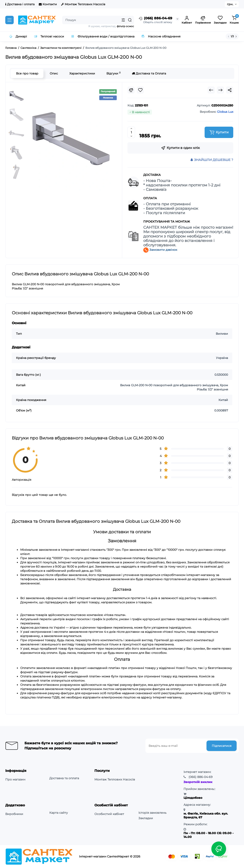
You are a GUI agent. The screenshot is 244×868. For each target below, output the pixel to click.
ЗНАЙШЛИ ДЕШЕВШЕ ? (212, 160)
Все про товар (27, 73)
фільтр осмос (125, 26)
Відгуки (113, 73)
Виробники (14, 814)
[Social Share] (230, 90)
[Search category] (123, 20)
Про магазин (15, 779)
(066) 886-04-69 (155, 19)
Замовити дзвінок (160, 250)
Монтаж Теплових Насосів (83, 4)
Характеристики (82, 73)
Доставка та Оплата (149, 73)
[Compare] (131, 90)
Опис (54, 73)
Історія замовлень (152, 813)
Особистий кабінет (109, 814)
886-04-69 (201, 777)
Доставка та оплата (64, 778)
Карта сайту (59, 813)
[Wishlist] (140, 90)
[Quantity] (131, 132)
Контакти (48, 4)
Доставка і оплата (20, 4)
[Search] (130, 20)
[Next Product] (220, 90)
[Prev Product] (211, 90)
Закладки (146, 818)
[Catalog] (9, 20)
